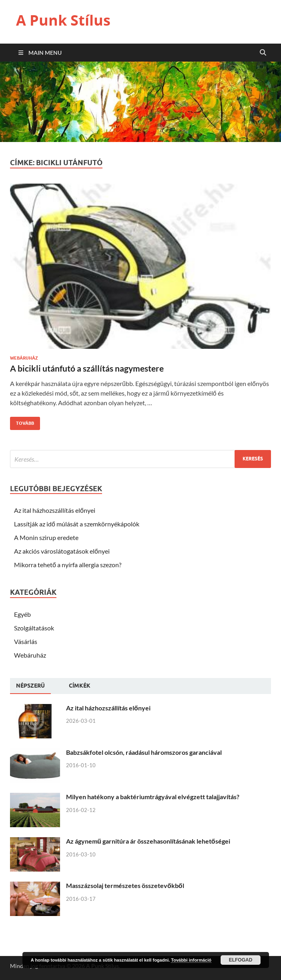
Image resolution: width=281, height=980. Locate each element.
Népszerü (30, 686)
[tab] (30, 686)
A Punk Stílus (63, 20)
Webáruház (24, 358)
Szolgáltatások (34, 628)
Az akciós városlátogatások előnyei (62, 551)
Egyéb (22, 614)
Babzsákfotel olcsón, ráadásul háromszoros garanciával (144, 752)
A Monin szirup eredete (46, 537)
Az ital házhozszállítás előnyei (55, 510)
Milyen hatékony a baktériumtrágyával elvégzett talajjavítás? (153, 797)
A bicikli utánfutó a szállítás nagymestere (87, 368)
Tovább (22, 421)
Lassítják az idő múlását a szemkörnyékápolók (77, 524)
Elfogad (241, 960)
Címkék (80, 686)
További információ (191, 960)
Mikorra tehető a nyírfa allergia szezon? (68, 565)
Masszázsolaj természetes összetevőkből (125, 885)
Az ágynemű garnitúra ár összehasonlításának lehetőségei (148, 841)
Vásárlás (26, 641)
